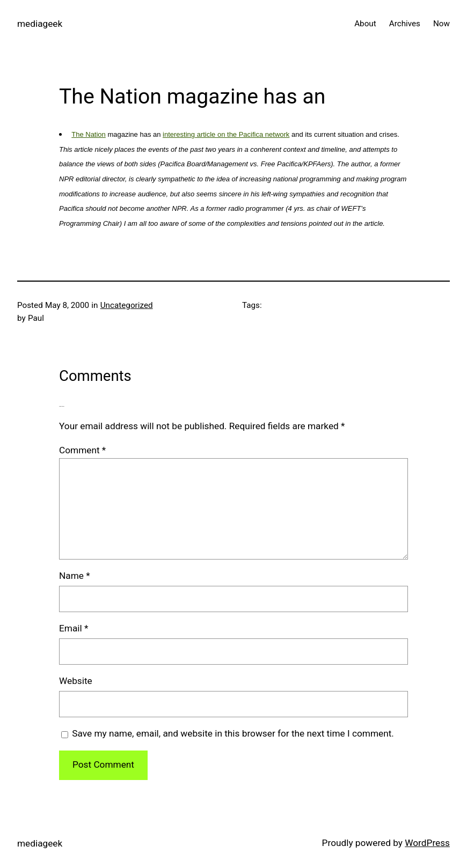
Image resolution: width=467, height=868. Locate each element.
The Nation (89, 134)
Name (75, 576)
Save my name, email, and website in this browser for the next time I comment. (233, 733)
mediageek (40, 24)
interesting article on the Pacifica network (226, 134)
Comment (82, 450)
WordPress (427, 843)
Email (74, 628)
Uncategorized (127, 305)
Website (76, 681)
